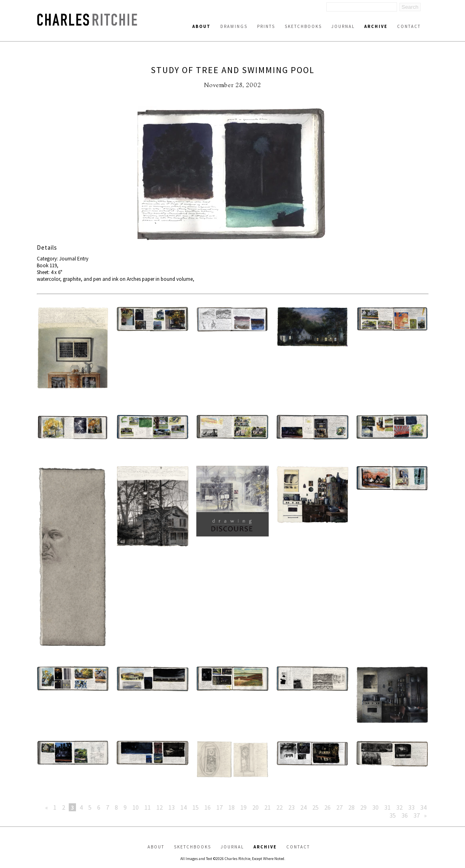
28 (351, 807)
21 (267, 807)
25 (315, 807)
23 (291, 807)
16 (208, 807)
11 (148, 807)
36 (405, 815)
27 (339, 807)
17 (220, 807)
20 (255, 807)
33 (411, 807)
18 (232, 807)
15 (196, 807)
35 (393, 815)
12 (160, 807)
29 (363, 807)
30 (375, 807)
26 (327, 807)
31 (387, 807)
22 (279, 807)
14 (184, 807)
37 (417, 815)
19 (243, 807)
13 (172, 807)
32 (399, 807)
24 (303, 807)
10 (136, 807)
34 (423, 807)
